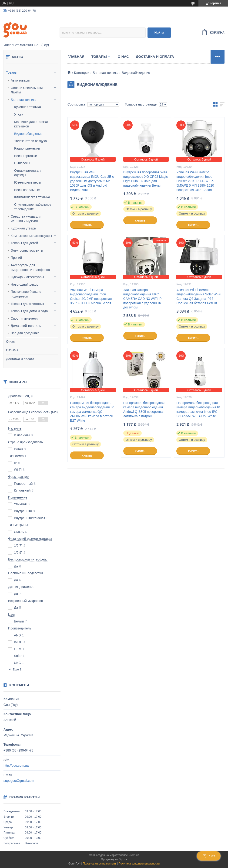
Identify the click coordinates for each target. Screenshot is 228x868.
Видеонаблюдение (28, 134)
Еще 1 (17, 669)
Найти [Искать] (159, 32)
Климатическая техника (32, 197)
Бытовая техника (23, 100)
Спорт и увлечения (25, 318)
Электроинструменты (27, 250)
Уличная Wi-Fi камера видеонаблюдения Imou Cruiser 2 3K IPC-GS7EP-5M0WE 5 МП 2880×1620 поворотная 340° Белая (195, 181)
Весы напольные (27, 190)
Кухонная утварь (23, 228)
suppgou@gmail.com (19, 781)
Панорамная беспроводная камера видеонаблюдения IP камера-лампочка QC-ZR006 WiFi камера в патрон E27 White (92, 412)
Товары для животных (27, 304)
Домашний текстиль (26, 326)
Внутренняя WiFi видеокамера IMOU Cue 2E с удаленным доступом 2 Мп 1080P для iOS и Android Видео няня (92, 181)
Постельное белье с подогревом (26, 294)
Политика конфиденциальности (139, 864)
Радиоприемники (27, 148)
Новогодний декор (24, 284)
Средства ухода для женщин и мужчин (26, 219)
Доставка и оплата (20, 359)
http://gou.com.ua (16, 765)
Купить (87, 225)
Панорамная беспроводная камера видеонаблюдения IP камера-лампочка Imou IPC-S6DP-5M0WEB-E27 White (198, 409)
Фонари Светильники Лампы (27, 90)
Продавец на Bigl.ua (114, 859)
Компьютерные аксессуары (31, 236)
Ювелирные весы (27, 182)
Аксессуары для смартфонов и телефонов (30, 267)
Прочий (16, 258)
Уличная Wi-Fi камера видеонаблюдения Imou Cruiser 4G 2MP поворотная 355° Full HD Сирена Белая (91, 296)
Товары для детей (24, 243)
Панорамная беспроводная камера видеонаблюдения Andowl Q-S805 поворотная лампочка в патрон (144, 409)
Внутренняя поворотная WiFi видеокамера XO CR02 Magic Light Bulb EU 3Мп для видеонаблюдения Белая (146, 179)
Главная (76, 56)
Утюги (19, 114)
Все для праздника (25, 333)
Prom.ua (134, 855)
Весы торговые (26, 156)
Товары (12, 72)
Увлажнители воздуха (30, 141)
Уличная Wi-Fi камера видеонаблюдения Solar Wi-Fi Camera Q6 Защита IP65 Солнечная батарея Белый (199, 296)
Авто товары (20, 80)
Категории (82, 73)
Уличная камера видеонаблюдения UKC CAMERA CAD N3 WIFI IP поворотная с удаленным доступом (142, 299)
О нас (10, 342)
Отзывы (12, 350)
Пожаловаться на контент (99, 864)
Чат (209, 856)
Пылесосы (22, 163)
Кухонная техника (28, 107)
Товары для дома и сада (29, 311)
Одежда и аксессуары (27, 277)
